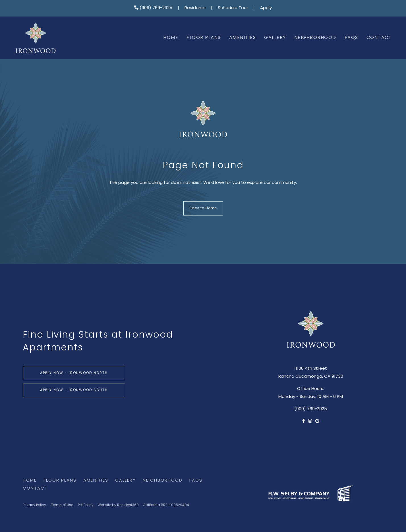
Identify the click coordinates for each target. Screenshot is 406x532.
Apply (266, 8)
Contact (379, 38)
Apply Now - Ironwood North (74, 373)
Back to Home (203, 208)
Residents (195, 8)
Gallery (275, 38)
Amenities (243, 38)
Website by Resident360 (118, 505)
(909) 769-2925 (153, 8)
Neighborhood (315, 38)
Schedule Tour (233, 8)
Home (171, 38)
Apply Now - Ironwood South (74, 390)
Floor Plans (204, 38)
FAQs (351, 38)
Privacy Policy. (35, 505)
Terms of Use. (62, 505)
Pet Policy (86, 505)
